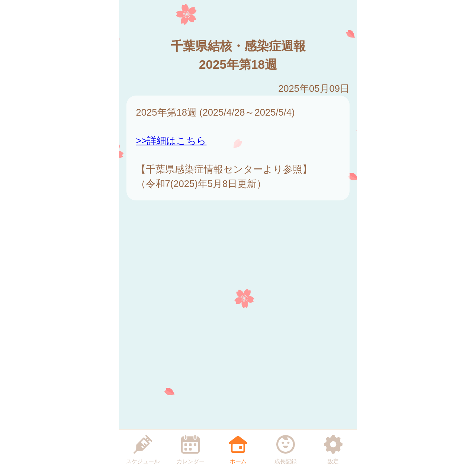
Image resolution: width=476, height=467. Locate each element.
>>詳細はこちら (171, 141)
